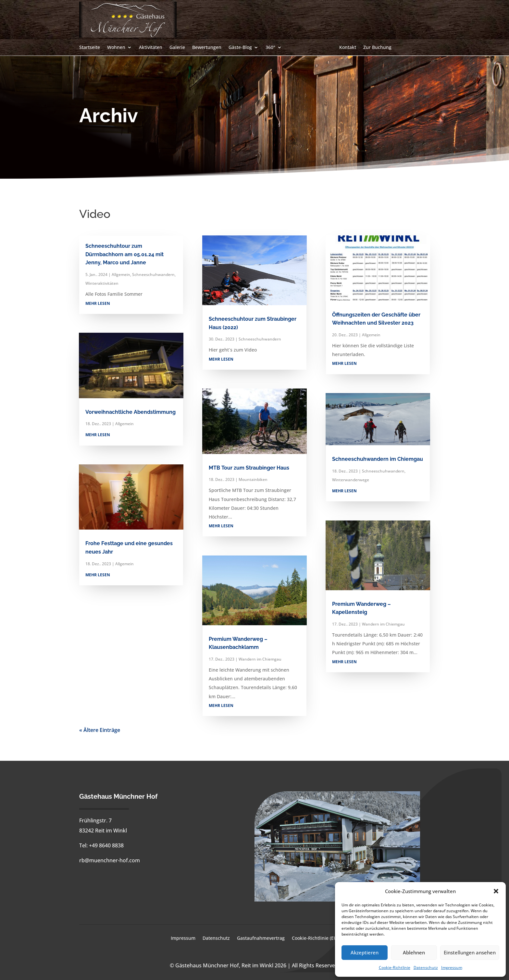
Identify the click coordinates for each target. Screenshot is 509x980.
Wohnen (116, 48)
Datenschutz (426, 968)
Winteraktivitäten (102, 283)
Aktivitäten (151, 48)
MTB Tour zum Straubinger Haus (249, 468)
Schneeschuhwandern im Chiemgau (378, 459)
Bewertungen (207, 48)
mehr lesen (98, 303)
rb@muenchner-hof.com (110, 860)
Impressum (452, 968)
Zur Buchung (377, 48)
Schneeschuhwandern (153, 275)
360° (270, 48)
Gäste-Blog (240, 48)
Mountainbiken (253, 479)
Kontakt (348, 48)
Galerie (177, 48)
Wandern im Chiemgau (260, 659)
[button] (496, 891)
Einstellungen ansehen (470, 952)
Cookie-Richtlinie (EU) (315, 938)
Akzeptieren (365, 952)
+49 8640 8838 (106, 845)
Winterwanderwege (351, 480)
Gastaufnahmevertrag (261, 938)
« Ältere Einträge (100, 730)
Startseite (90, 48)
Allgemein (121, 275)
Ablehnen (414, 952)
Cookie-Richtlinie (395, 968)
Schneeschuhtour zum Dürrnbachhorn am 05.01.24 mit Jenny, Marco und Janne (124, 254)
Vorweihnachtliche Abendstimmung (130, 412)
